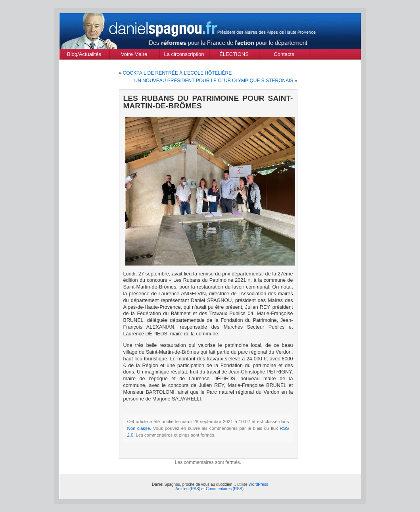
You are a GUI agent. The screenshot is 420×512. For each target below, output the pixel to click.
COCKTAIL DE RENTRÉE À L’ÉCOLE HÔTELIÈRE (177, 73)
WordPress (258, 484)
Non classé (139, 428)
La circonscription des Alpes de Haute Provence (184, 55)
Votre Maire (134, 54)
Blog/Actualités (84, 54)
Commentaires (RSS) (225, 489)
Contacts (284, 54)
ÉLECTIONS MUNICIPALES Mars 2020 (234, 55)
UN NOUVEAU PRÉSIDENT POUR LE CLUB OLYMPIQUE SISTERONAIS (214, 81)
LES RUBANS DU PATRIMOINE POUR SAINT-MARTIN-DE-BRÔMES (208, 102)
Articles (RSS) (188, 489)
